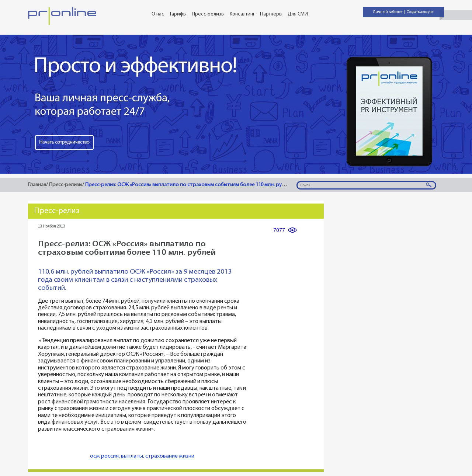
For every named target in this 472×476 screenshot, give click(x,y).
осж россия (104, 456)
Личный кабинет (388, 12)
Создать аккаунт (420, 12)
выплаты (132, 456)
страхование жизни (170, 456)
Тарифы (178, 14)
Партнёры (271, 14)
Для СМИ (298, 14)
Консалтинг (242, 14)
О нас (158, 14)
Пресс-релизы (208, 14)
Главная (37, 185)
